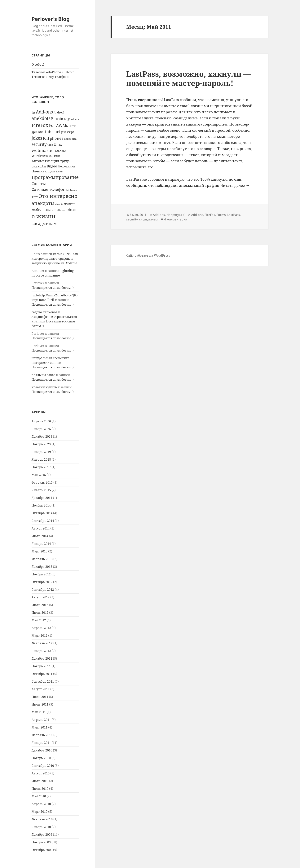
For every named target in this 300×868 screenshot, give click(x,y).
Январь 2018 (41, 459)
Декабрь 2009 (42, 835)
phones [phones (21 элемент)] (56, 138)
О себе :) (38, 64)
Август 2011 (41, 689)
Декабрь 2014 (42, 498)
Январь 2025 (41, 429)
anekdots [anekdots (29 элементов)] (41, 118)
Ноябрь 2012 (41, 574)
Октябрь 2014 (42, 513)
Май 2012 (39, 620)
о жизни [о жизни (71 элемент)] (44, 216)
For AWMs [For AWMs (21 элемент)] (58, 125)
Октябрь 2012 (42, 582)
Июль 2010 (40, 781)
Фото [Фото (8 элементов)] (35, 197)
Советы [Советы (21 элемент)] (39, 184)
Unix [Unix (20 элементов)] (58, 144)
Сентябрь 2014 (43, 521)
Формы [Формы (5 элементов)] (73, 190)
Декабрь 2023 (42, 436)
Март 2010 (40, 812)
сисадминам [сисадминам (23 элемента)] (44, 224)
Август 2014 (41, 528)
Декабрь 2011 (42, 658)
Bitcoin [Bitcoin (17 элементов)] (57, 119)
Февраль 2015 (42, 482)
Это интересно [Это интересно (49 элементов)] (58, 196)
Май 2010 (39, 796)
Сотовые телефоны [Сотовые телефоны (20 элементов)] (50, 189)
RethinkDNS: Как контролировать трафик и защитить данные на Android (55, 259)
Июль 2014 (40, 536)
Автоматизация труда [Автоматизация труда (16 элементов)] (51, 161)
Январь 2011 (41, 743)
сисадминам (148, 219)
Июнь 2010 (40, 789)
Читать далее (235, 185)
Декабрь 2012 (42, 567)
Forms (221, 215)
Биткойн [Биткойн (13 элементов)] (39, 166)
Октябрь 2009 (42, 850)
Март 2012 (40, 635)
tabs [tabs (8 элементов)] (50, 145)
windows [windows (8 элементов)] (61, 151)
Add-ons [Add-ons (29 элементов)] (44, 112)
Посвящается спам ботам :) (53, 288)
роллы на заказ (43, 375)
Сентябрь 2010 (43, 766)
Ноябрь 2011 (41, 666)
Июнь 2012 (40, 613)
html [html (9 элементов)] (41, 132)
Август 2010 (41, 773)
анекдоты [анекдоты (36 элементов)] (43, 203)
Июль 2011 (40, 697)
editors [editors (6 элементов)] (75, 119)
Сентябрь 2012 (43, 590)
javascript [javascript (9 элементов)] (68, 132)
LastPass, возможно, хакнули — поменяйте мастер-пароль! (189, 78)
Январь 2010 (41, 827)
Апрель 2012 (41, 628)
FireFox (210, 215)
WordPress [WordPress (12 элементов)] (40, 156)
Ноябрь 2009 (41, 842)
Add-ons (159, 215)
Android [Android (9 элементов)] (59, 112)
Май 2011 (39, 712)
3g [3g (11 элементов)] (33, 112)
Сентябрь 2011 (43, 681)
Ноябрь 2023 (41, 444)
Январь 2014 (41, 544)
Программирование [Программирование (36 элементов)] (55, 177)
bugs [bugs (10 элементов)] (67, 119)
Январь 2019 (41, 452)
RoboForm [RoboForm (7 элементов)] (70, 139)
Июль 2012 (40, 605)
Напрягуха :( (176, 215)
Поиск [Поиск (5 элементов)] (59, 172)
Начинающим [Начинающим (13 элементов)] (43, 171)
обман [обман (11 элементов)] (71, 210)
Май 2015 (39, 475)
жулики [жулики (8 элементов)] (70, 204)
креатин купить (44, 387)
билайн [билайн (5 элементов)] (59, 204)
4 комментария (176, 219)
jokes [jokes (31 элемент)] (37, 138)
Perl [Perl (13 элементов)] (46, 138)
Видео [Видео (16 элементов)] (52, 166)
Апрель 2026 (41, 421)
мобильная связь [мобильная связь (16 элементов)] (46, 209)
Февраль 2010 (42, 819)
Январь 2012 (41, 651)
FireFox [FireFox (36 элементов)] (40, 125)
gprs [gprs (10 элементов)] (35, 132)
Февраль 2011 (42, 735)
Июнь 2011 (40, 704)
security (132, 219)
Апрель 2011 (41, 720)
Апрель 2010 (41, 804)
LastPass (234, 215)
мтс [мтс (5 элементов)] (64, 210)
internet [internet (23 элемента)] (53, 131)
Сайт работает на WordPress (148, 255)
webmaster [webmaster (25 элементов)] (43, 150)
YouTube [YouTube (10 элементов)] (54, 156)
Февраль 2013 (42, 559)
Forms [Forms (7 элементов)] (72, 126)
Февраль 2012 (42, 643)
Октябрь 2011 (42, 674)
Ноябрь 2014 (41, 505)
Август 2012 (41, 597)
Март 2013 (40, 551)
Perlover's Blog (51, 19)
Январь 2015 (41, 490)
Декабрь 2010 (42, 750)
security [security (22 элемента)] (39, 144)
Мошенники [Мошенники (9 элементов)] (66, 166)
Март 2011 (40, 727)
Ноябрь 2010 (41, 758)
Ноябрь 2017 (41, 467)
